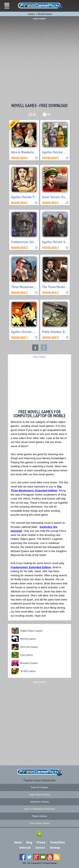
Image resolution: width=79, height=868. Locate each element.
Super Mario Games (39, 795)
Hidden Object (20, 158)
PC (47, 114)
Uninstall (25, 847)
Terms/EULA (57, 842)
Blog (29, 842)
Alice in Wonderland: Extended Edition (36, 152)
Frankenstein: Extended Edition (31, 242)
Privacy (41, 842)
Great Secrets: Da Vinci (57, 197)
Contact (40, 847)
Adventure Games (40, 802)
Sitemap (55, 847)
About (18, 842)
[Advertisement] (39, 59)
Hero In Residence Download (39, 809)
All (32, 114)
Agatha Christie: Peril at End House (34, 197)
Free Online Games (39, 823)
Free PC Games (39, 787)
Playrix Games (40, 816)
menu (7, 6)
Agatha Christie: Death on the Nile (33, 332)
